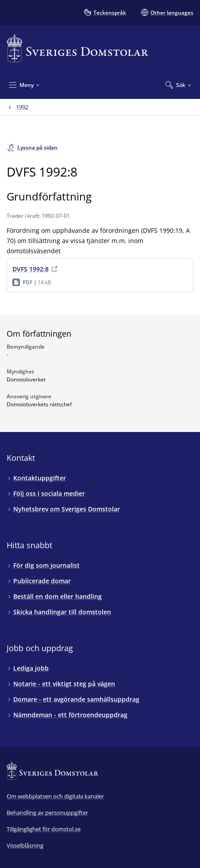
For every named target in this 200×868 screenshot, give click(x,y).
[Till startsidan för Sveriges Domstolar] (77, 49)
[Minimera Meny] (24, 85)
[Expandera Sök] (178, 85)
